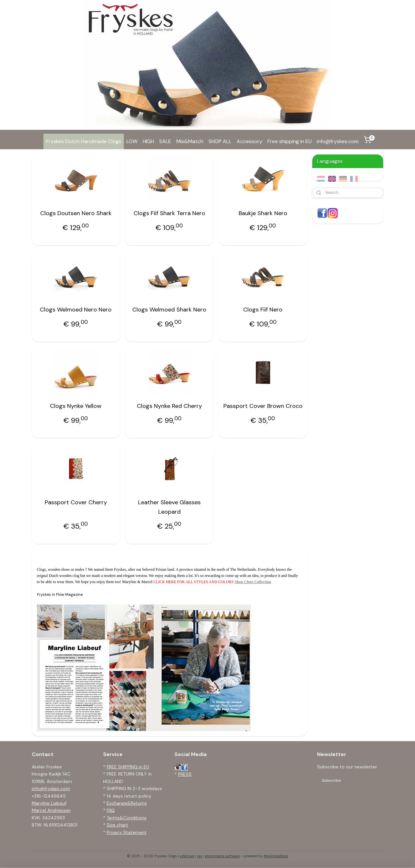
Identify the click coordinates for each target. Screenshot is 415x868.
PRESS (185, 774)
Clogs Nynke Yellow (76, 406)
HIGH (148, 141)
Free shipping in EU (290, 141)
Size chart (117, 825)
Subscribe (331, 780)
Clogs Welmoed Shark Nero (169, 310)
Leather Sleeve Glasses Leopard (169, 507)
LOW (132, 141)
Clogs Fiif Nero (263, 310)
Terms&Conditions (127, 818)
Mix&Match (190, 141)
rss (200, 856)
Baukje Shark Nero (263, 213)
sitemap (187, 856)
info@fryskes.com (338, 141)
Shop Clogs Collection (253, 582)
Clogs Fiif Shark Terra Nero (169, 213)
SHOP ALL (220, 141)
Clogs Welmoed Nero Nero (76, 310)
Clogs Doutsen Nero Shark (76, 213)
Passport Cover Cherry (76, 502)
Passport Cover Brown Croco (263, 406)
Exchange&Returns (127, 803)
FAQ (111, 810)
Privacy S (116, 832)
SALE (165, 141)
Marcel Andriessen (51, 810)
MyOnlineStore (276, 856)
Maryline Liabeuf (49, 803)
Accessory (249, 141)
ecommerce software (222, 856)
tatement (136, 832)
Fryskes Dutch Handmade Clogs (84, 141)
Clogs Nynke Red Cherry (169, 406)
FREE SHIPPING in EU (128, 767)
